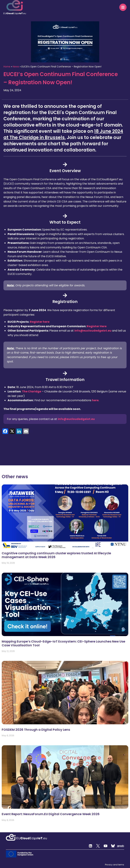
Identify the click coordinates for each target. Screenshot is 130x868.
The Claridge (32, 391)
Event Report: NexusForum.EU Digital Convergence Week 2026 (51, 814)
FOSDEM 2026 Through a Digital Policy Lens (36, 730)
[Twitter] (98, 846)
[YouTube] (105, 846)
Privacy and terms (115, 865)
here (95, 400)
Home (7, 67)
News (16, 67)
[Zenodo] (121, 846)
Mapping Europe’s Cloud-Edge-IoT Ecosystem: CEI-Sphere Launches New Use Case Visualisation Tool (63, 643)
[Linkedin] (90, 846)
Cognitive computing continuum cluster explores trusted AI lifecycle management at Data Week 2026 (56, 555)
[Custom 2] (113, 846)
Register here (40, 322)
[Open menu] (123, 7)
